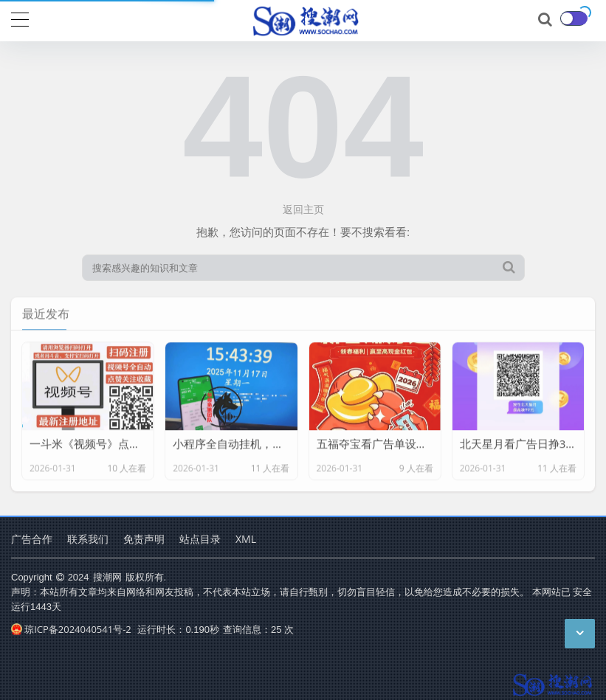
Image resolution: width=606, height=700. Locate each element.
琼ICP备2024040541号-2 (71, 629)
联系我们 (88, 539)
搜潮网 (107, 577)
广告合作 (32, 539)
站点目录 (200, 539)
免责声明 (144, 539)
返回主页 (303, 209)
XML (246, 539)
